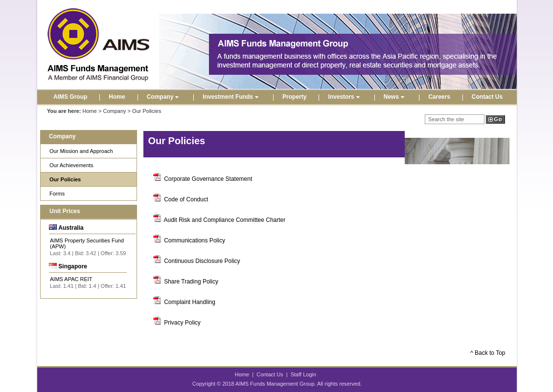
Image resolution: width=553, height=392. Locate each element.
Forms (57, 194)
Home (117, 97)
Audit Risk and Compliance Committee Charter (225, 220)
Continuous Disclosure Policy (202, 261)
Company (164, 97)
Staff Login (303, 374)
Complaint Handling (190, 302)
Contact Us (487, 97)
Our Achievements (71, 165)
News (395, 97)
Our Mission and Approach (81, 151)
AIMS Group (70, 97)
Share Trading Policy (191, 282)
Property (294, 97)
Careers (439, 97)
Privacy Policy (182, 323)
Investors (345, 97)
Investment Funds (232, 97)
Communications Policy (195, 240)
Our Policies (65, 179)
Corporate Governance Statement (208, 179)
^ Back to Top (488, 353)
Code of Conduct (186, 199)
